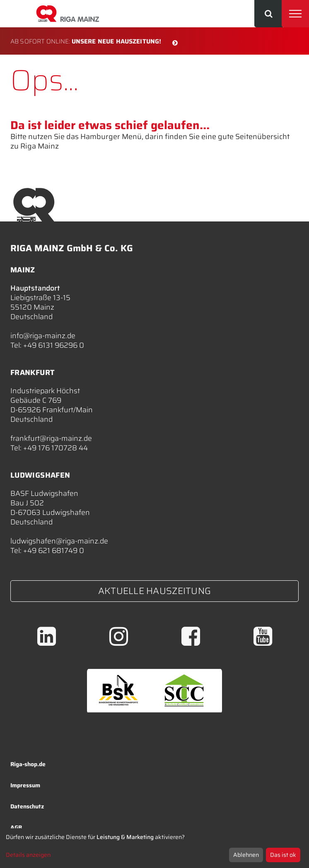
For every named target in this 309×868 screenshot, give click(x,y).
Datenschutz (27, 806)
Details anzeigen (28, 855)
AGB (16, 827)
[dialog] (154, 848)
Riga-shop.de (28, 764)
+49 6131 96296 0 (54, 345)
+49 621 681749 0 (54, 551)
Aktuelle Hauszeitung (155, 591)
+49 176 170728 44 (56, 448)
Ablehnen (246, 855)
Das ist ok (283, 855)
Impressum (25, 785)
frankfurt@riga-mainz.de (51, 438)
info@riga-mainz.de (43, 336)
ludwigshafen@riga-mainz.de (59, 541)
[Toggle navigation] (295, 14)
